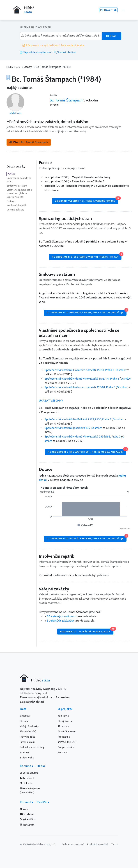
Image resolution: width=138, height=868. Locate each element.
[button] (29, 142)
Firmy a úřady (28, 742)
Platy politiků (27, 737)
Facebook (27, 778)
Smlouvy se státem (17, 186)
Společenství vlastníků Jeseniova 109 (68, 428)
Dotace (11, 201)
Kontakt (62, 752)
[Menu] (123, 10)
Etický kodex (65, 721)
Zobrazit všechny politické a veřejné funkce (87, 200)
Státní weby (27, 758)
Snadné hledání (65, 52)
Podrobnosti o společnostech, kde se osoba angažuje (87, 451)
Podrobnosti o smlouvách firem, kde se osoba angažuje (87, 312)
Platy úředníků (28, 731)
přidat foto (15, 113)
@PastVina (28, 819)
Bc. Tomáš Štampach (66, 100)
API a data (63, 726)
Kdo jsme (63, 716)
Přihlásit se (108, 10)
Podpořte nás (66, 747)
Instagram (27, 825)
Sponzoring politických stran (19, 180)
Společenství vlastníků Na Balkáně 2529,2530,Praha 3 (78, 419)
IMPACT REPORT (67, 742)
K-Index (25, 752)
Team (115, 844)
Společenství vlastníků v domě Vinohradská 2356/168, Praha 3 (83, 437)
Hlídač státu (13, 67)
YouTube (27, 814)
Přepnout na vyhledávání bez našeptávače (53, 45)
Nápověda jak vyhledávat (36, 52)
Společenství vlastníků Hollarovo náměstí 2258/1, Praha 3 (80, 387)
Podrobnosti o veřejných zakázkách (87, 631)
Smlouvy (25, 716)
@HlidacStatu (29, 773)
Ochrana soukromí (73, 844)
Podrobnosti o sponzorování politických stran (87, 256)
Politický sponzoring (32, 747)
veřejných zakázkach (61, 616)
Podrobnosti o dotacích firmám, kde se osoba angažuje (87, 538)
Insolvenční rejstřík (17, 205)
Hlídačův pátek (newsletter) (30, 790)
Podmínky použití (97, 844)
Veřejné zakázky (15, 210)
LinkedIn (26, 783)
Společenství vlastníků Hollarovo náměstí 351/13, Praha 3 (80, 370)
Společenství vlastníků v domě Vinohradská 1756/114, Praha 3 (82, 379)
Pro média (64, 737)
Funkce (11, 174)
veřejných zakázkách (60, 621)
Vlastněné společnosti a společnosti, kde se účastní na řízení (20, 193)
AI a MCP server (67, 731)
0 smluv (121, 370)
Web (24, 809)
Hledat (111, 36)
